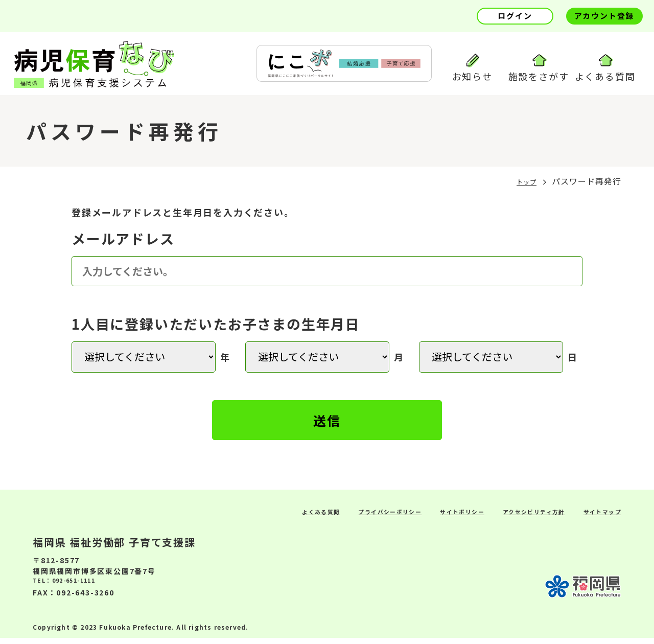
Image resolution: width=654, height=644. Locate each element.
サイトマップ (597, 517)
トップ (522, 185)
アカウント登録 (604, 16)
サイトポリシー (428, 517)
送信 (327, 424)
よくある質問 (605, 68)
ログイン (515, 16)
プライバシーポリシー (341, 517)
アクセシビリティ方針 (515, 517)
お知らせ (472, 68)
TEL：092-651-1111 (74, 588)
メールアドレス (123, 242)
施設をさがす (539, 68)
